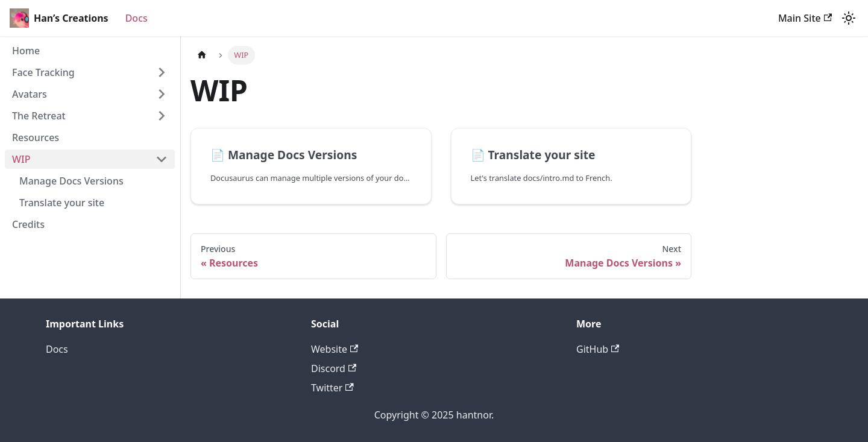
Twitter (332, 388)
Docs (137, 18)
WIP (21, 159)
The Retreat (39, 116)
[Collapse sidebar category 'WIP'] (162, 159)
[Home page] (202, 55)
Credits (28, 224)
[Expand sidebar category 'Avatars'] (162, 94)
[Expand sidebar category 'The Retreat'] (162, 116)
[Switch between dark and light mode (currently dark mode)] (849, 18)
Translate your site (62, 203)
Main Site (805, 18)
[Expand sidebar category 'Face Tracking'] (162, 72)
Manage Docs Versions (71, 181)
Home (26, 51)
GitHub (598, 349)
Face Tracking (43, 72)
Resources (36, 137)
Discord (334, 368)
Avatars (30, 94)
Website (335, 349)
